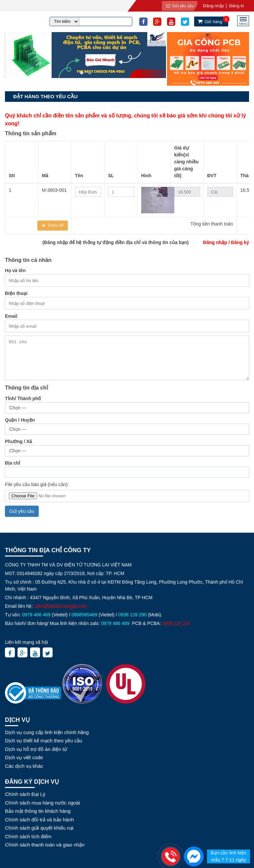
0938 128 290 (133, 615)
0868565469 (84, 615)
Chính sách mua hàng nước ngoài (42, 803)
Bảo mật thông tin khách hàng (38, 811)
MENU (244, 23)
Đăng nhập (215, 242)
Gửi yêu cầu (178, 6)
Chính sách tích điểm (28, 836)
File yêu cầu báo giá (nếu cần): (37, 484)
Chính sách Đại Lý (25, 794)
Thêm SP (55, 226)
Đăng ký (240, 242)
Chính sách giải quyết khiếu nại (39, 828)
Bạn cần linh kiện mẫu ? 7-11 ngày (228, 856)
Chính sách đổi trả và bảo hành (39, 820)
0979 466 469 (36, 615)
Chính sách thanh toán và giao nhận (45, 845)
